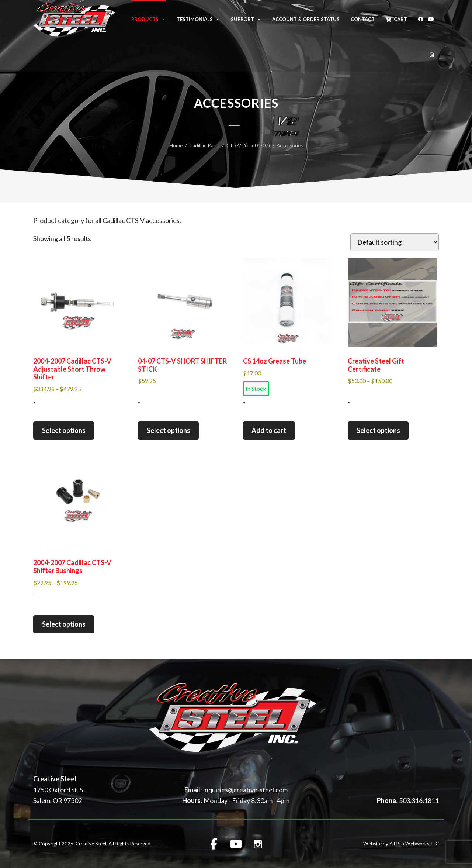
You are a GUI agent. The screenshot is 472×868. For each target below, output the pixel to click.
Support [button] (246, 19)
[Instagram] (432, 54)
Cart (400, 19)
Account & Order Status (306, 19)
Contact (363, 19)
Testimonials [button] (198, 19)
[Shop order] (395, 242)
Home (176, 145)
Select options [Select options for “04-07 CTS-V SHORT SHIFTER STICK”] (169, 430)
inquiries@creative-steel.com (245, 790)
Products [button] (148, 19)
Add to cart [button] (269, 430)
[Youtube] (431, 18)
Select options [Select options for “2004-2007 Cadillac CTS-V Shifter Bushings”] (64, 624)
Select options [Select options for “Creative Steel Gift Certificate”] (378, 430)
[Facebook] (421, 18)
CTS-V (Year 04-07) (248, 145)
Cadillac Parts (204, 145)
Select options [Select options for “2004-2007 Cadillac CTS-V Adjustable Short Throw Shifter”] (64, 430)
